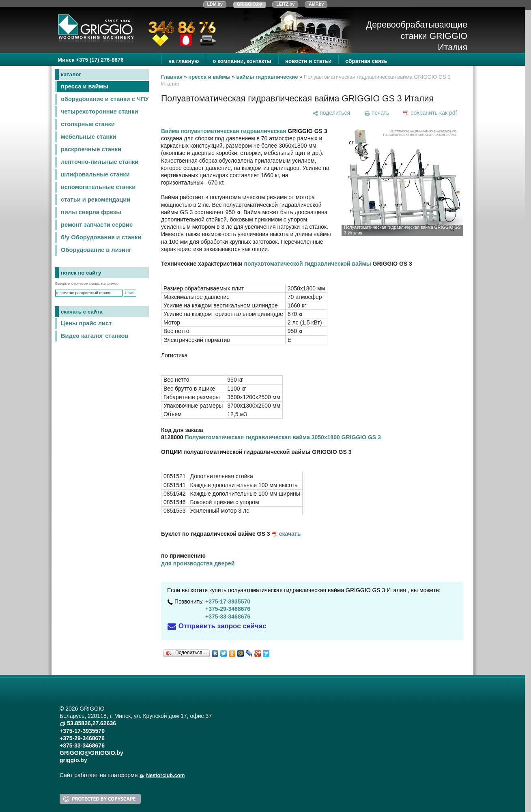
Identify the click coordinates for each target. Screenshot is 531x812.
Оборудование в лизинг (96, 250)
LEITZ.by (285, 4)
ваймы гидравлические (267, 77)
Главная (172, 77)
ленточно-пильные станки (100, 162)
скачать (290, 534)
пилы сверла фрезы (91, 212)
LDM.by (215, 4)
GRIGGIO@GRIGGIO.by (91, 753)
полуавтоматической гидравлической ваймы (308, 264)
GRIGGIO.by (249, 4)
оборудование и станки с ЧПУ (105, 99)
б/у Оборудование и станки (101, 237)
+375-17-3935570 (228, 601)
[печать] (376, 113)
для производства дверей (198, 563)
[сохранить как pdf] (430, 113)
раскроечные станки (91, 149)
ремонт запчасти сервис (97, 225)
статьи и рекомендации (96, 200)
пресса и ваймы (85, 86)
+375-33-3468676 (228, 617)
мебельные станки (89, 137)
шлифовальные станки (95, 174)
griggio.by (73, 760)
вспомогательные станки (98, 187)
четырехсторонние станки (99, 112)
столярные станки (88, 124)
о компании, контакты (242, 61)
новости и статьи (308, 61)
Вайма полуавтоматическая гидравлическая (224, 131)
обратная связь (366, 61)
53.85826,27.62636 (91, 723)
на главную (184, 61)
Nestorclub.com (165, 775)
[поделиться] (331, 113)
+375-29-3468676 (228, 609)
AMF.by (316, 4)
